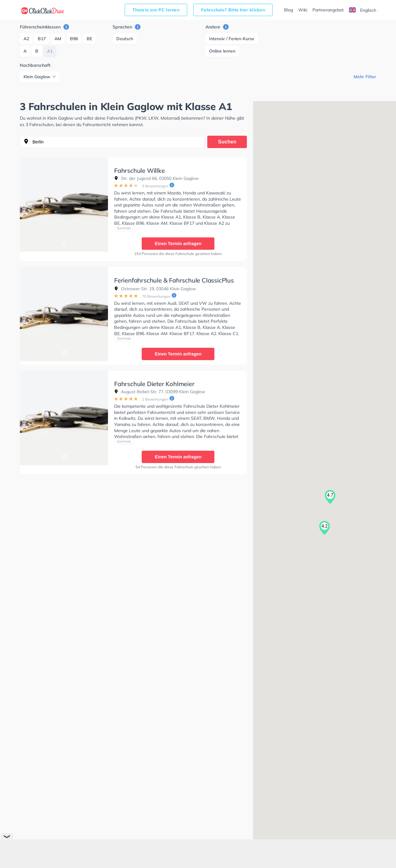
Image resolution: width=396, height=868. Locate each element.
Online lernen (222, 51)
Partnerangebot (328, 10)
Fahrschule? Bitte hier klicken (233, 10)
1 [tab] (64, 243)
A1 (50, 51)
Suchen (227, 142)
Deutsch (125, 39)
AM (58, 39)
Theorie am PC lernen (156, 10)
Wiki (303, 10)
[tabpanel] (64, 204)
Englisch (363, 10)
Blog (288, 10)
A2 (26, 39)
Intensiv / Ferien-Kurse (232, 39)
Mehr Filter (365, 77)
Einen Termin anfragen (178, 244)
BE (89, 39)
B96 (74, 39)
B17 (42, 39)
